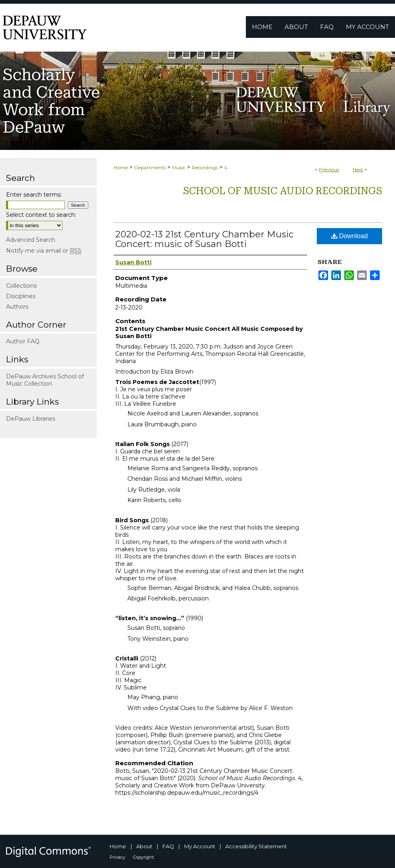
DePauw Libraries (31, 419)
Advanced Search (31, 240)
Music (179, 167)
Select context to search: (41, 215)
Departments (150, 167)
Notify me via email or (44, 251)
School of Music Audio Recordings (283, 191)
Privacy (117, 857)
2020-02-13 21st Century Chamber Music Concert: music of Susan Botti (204, 239)
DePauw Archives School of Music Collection (45, 380)
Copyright (143, 857)
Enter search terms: (34, 195)
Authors (17, 307)
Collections (21, 286)
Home (121, 167)
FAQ (168, 846)
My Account (200, 846)
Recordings (205, 167)
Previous (329, 169)
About (144, 846)
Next (358, 169)
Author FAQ (23, 341)
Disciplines (21, 296)
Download (350, 236)
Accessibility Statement (256, 846)
